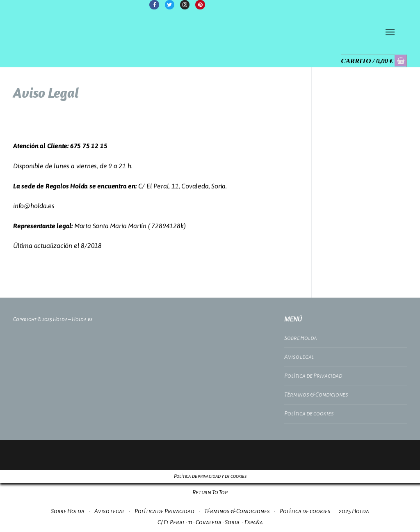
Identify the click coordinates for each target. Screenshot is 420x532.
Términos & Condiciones (316, 394)
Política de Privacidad (313, 376)
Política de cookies (309, 413)
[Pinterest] (200, 5)
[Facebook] (154, 5)
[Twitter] (170, 5)
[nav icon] (390, 32)
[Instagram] (185, 5)
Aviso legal (299, 357)
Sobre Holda (301, 338)
